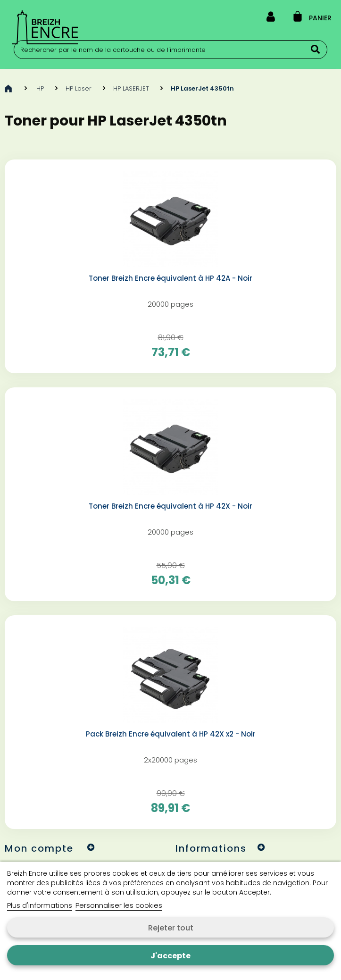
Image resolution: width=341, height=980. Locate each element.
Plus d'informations (40, 905)
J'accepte (170, 956)
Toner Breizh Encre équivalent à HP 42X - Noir (170, 506)
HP (40, 88)
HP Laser (79, 88)
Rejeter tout (171, 928)
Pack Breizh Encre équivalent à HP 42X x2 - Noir (171, 734)
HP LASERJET (131, 88)
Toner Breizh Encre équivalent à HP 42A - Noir (170, 278)
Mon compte (39, 848)
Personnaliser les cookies (119, 905)
